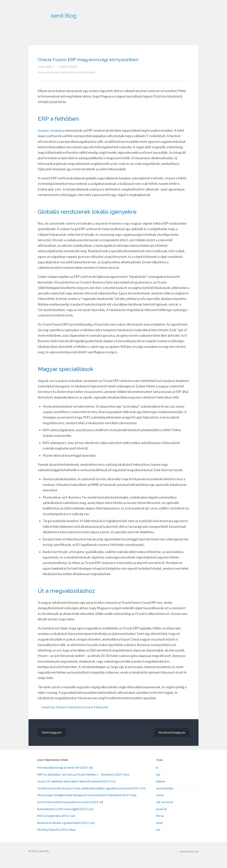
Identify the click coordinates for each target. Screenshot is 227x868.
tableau (161, 790)
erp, (49, 81)
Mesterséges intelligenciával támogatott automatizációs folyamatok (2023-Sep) (87, 803)
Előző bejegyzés (52, 741)
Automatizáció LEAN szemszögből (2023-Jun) (65, 817)
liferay (160, 824)
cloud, (42, 81)
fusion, (57, 81)
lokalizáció (77, 715)
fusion (63, 715)
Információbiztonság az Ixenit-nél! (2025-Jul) (65, 776)
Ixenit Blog (80, 13)
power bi (161, 817)
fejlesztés (92, 81)
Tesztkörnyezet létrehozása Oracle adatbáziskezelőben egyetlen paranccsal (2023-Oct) (91, 796)
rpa (158, 783)
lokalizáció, (69, 81)
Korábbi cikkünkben (52, 139)
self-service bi (165, 810)
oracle (91, 715)
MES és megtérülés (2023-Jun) (56, 824)
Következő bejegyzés (171, 741)
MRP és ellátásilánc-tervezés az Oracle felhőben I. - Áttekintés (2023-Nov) (83, 783)
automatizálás (165, 796)
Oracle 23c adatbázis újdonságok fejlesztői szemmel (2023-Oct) (76, 790)
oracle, (81, 81)
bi (157, 776)
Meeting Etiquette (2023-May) (56, 837)
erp (54, 715)
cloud (45, 715)
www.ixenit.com (189, 859)
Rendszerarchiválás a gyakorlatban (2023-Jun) (66, 831)
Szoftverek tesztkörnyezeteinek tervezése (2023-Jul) (70, 810)
